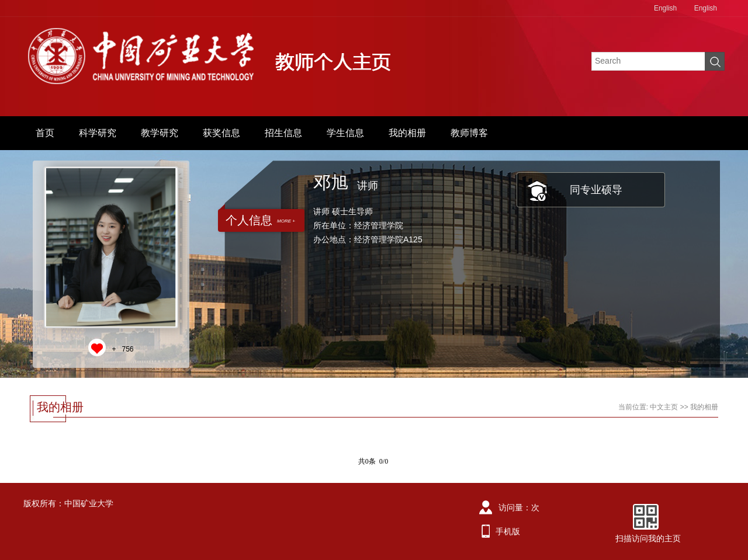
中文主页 (664, 407)
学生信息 (345, 133)
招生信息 (283, 133)
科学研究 (98, 133)
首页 (45, 133)
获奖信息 (221, 133)
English (665, 8)
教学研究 (160, 133)
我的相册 (407, 133)
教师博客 (469, 133)
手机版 (508, 531)
